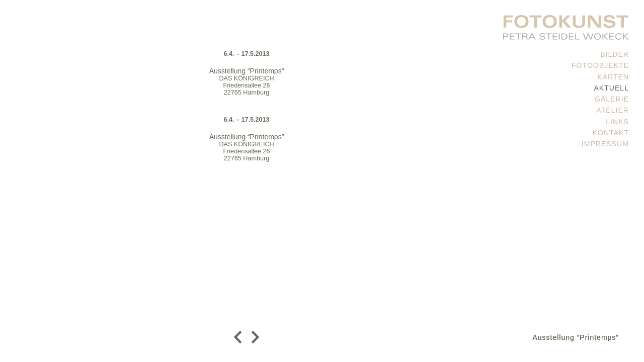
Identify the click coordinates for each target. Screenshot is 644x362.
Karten (613, 77)
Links (617, 122)
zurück (240, 337)
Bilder (615, 54)
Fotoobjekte (600, 65)
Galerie (612, 99)
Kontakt (611, 133)
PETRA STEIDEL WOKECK (566, 25)
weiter (253, 337)
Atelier (613, 110)
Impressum (605, 144)
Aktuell (611, 88)
